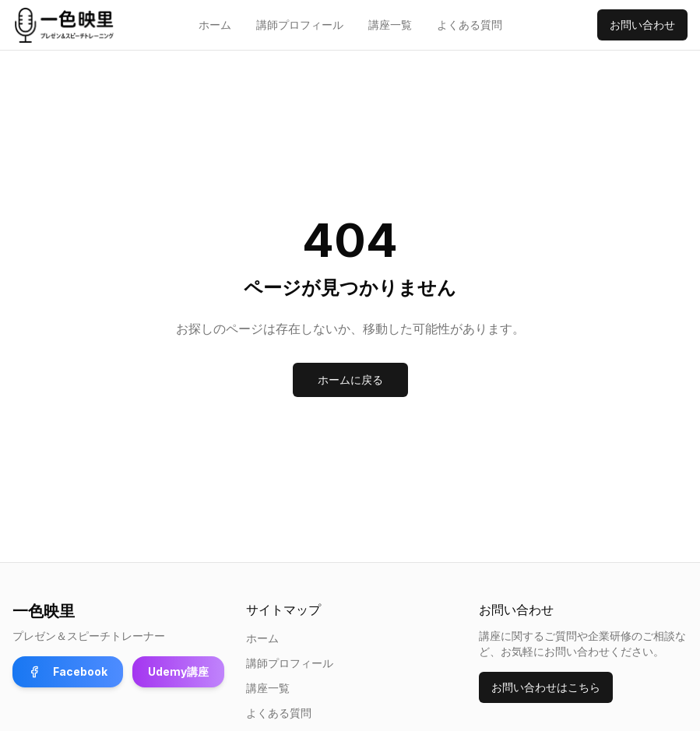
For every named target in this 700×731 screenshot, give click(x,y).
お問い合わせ (642, 25)
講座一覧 (390, 25)
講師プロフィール (300, 25)
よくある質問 (470, 25)
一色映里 (44, 611)
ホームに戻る (350, 380)
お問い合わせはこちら (546, 687)
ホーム (215, 25)
